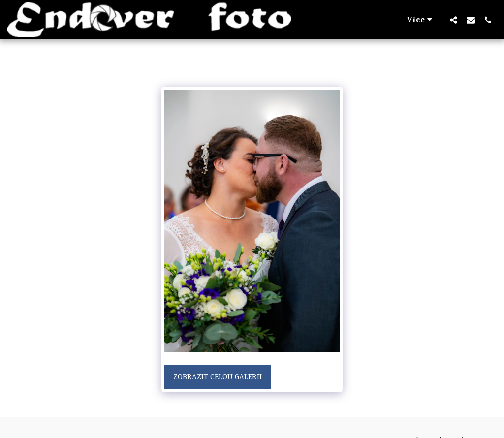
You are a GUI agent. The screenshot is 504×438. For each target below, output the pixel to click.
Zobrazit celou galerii (218, 377)
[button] (454, 20)
